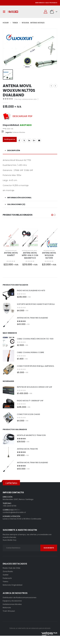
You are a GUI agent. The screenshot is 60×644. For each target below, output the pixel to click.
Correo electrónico (39, 140)
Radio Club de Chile (11, 568)
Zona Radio (8, 571)
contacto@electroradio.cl (14, 512)
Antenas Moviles (19, 132)
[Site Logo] (13, 12)
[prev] (51, 86)
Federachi (7, 578)
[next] (55, 86)
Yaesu (5, 581)
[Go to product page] (11, 238)
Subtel (6, 575)
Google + (34, 140)
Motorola (7, 585)
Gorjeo (24, 140)
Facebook (19, 140)
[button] (5, 12)
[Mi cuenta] (46, 12)
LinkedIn (29, 140)
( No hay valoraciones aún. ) (26, 99)
